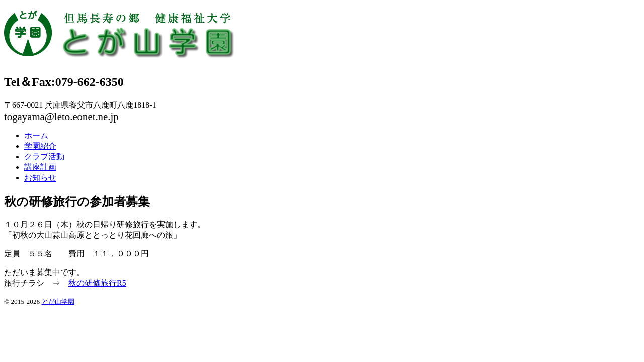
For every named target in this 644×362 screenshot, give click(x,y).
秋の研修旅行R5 (97, 283)
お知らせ (40, 178)
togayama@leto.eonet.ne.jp (61, 116)
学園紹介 (40, 146)
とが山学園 (58, 301)
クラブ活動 (44, 157)
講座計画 (40, 167)
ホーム (36, 135)
